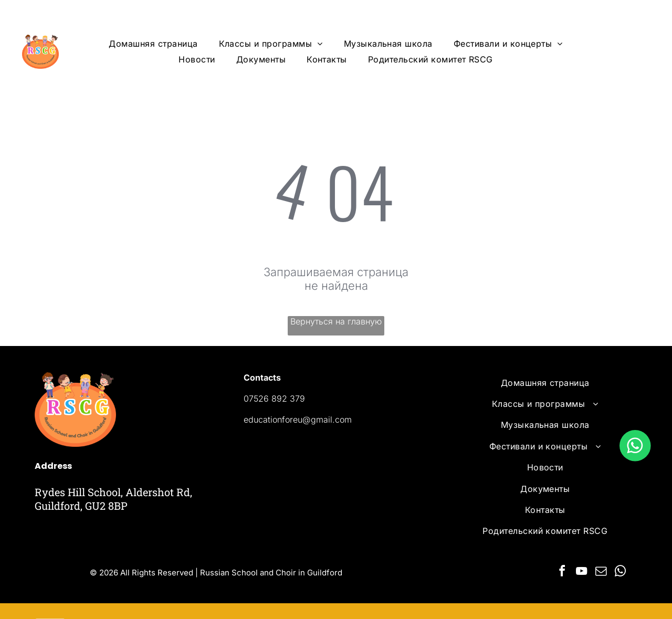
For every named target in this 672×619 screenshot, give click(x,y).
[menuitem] (153, 17)
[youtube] (582, 546)
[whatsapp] (621, 546)
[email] (601, 546)
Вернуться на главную (336, 295)
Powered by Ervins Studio (140, 598)
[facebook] (562, 546)
